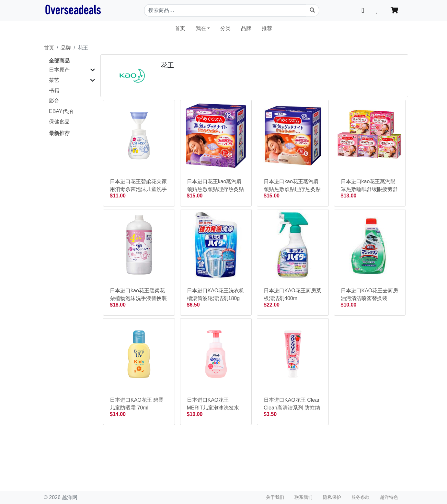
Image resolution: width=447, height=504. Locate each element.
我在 (201, 28)
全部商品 (59, 61)
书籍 (54, 90)
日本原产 (59, 70)
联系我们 (304, 497)
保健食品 (59, 122)
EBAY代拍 (61, 111)
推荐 (267, 28)
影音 (54, 101)
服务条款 (361, 497)
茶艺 (54, 80)
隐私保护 (332, 497)
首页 (183, 28)
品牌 (246, 28)
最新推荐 (59, 133)
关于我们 (275, 497)
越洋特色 (389, 497)
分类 (225, 28)
